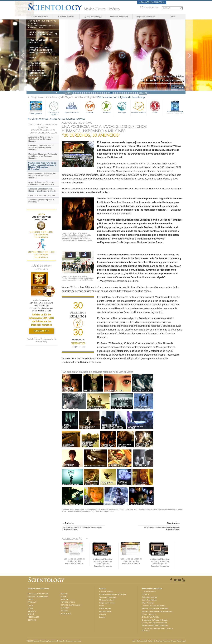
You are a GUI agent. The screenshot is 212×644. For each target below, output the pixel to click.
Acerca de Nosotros (40, 17)
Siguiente (143, 93)
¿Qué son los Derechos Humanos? (41, 41)
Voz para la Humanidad (108, 597)
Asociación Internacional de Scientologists (157, 611)
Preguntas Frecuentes (146, 17)
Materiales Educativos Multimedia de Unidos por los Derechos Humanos (43, 156)
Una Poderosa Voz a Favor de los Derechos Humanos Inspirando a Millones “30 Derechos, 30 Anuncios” (42, 166)
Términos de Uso (170, 641)
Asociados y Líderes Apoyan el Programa (41, 201)
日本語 (30, 608)
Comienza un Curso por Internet (153, 606)
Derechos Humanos (139, 107)
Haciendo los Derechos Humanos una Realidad (41, 33)
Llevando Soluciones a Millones (42, 195)
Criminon (90, 107)
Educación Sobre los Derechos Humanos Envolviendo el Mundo (42, 190)
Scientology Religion (149, 600)
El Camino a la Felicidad (54, 108)
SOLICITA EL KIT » (41, 331)
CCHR (155, 107)
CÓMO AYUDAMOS (40, 119)
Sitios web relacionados (152, 2)
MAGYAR (64, 594)
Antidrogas (122, 107)
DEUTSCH (32, 620)
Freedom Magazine (175, 112)
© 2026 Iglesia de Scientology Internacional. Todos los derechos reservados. (54, 641)
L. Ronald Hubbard (66, 17)
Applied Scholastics (71, 107)
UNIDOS (33, 58)
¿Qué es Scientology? (93, 17)
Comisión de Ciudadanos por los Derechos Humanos (157, 629)
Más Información (105, 611)
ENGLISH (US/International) (38, 594)
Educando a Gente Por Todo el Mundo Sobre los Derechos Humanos (41, 148)
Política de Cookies (155, 641)
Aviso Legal (181, 641)
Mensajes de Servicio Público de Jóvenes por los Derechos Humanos (41, 50)
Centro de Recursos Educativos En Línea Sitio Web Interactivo (42, 183)
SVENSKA (64, 599)
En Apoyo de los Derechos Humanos (39, 64)
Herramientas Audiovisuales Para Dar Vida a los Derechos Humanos (42, 176)
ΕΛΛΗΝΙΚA (65, 608)
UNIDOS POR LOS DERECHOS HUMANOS (68, 119)
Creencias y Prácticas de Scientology (113, 594)
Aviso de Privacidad (140, 641)
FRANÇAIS (32, 602)
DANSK (31, 599)
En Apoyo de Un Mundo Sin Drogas (155, 620)
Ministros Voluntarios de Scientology (155, 608)
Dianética (145, 594)
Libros (172, 17)
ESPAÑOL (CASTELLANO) (71, 605)
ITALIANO (64, 611)
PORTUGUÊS (66, 614)
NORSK (64, 597)
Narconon (106, 107)
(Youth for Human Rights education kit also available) (41, 340)
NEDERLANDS (33, 617)
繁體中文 (31, 614)
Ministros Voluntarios (119, 17)
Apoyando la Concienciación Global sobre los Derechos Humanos (40, 139)
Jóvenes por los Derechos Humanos (155, 626)
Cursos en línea (105, 608)
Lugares (102, 617)
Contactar (103, 614)
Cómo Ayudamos (36, 114)
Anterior (69, 93)
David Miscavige (148, 603)
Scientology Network (149, 597)
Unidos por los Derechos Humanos (155, 623)
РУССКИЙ (32, 611)
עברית (31, 605)
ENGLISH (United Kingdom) (38, 597)
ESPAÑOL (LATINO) (68, 602)
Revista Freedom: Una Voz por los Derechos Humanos (39, 73)
